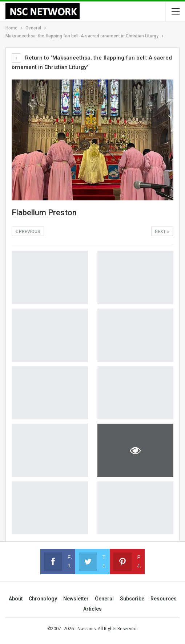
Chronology (43, 599)
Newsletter (76, 599)
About (16, 599)
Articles (92, 609)
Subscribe (132, 599)
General (104, 599)
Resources (164, 599)
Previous (28, 232)
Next (162, 232)
